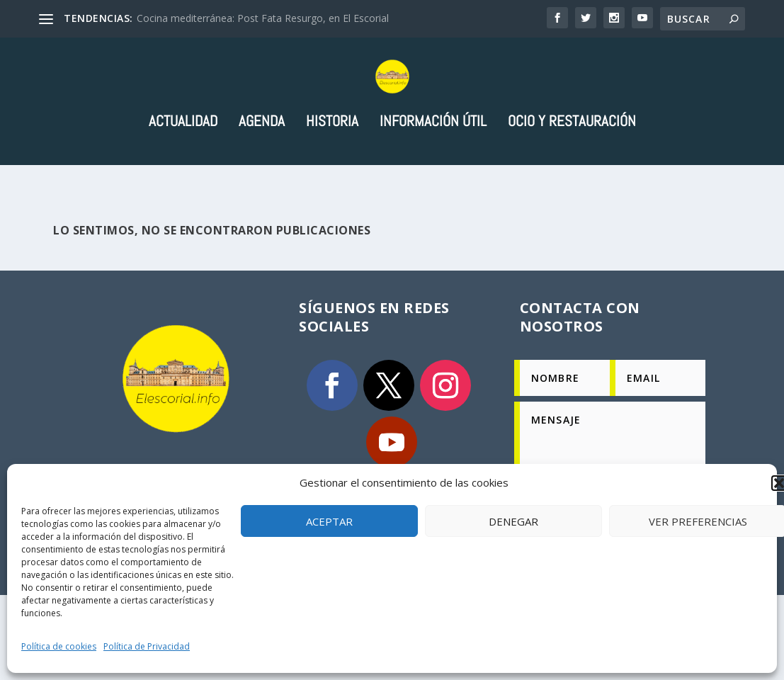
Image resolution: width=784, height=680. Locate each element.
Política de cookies (59, 646)
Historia (332, 180)
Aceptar (329, 521)
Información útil (433, 180)
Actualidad (183, 180)
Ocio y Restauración (572, 180)
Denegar (513, 521)
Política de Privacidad (147, 646)
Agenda (262, 180)
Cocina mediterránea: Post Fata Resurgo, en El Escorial (263, 18)
